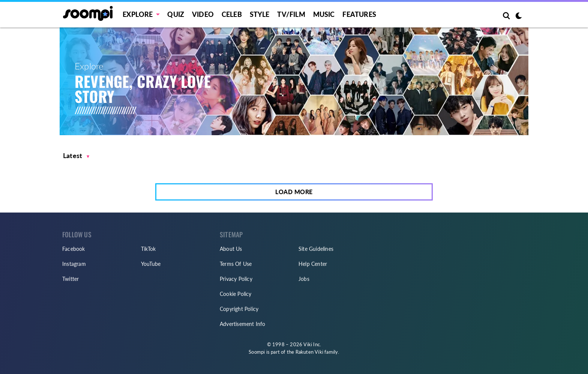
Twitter (70, 279)
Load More (294, 192)
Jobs (304, 279)
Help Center (313, 264)
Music (324, 14)
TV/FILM (291, 14)
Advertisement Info (243, 324)
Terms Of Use (236, 264)
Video (203, 14)
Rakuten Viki (309, 352)
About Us (231, 249)
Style (260, 14)
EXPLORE (138, 14)
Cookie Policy (236, 294)
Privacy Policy (236, 279)
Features (359, 14)
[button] (76, 156)
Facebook (74, 249)
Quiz (176, 14)
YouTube (151, 264)
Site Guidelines (316, 249)
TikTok (148, 249)
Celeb (232, 14)
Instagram (74, 264)
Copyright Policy (239, 309)
